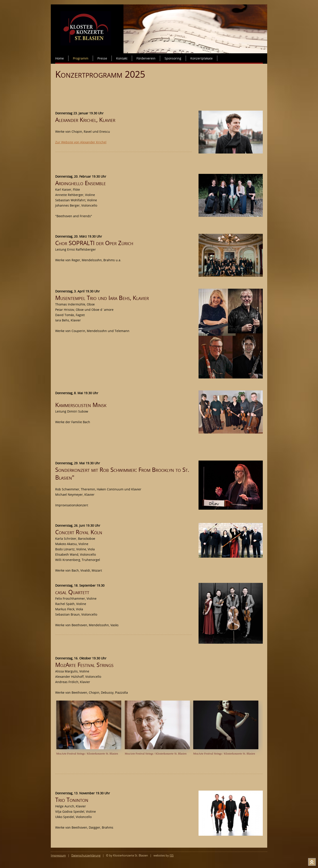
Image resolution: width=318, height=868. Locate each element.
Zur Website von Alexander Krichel (81, 142)
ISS (172, 856)
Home (60, 58)
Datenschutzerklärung (86, 856)
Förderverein (146, 58)
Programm (81, 58)
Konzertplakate (202, 58)
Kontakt (122, 58)
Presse (102, 58)
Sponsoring (173, 58)
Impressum (58, 856)
